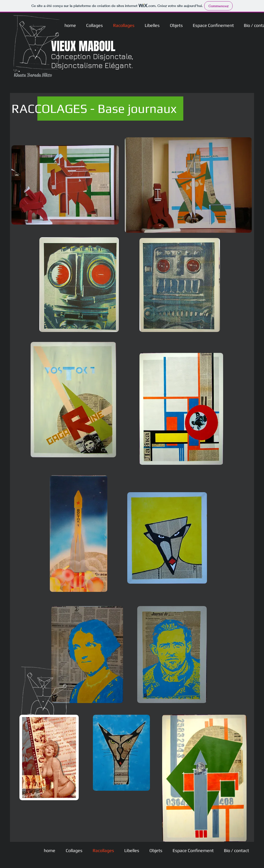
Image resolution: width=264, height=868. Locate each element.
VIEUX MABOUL (83, 46)
